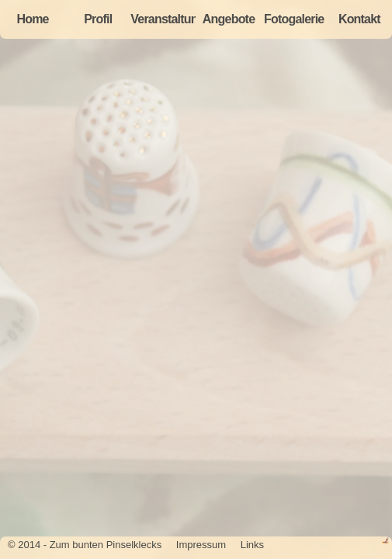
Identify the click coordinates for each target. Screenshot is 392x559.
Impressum (201, 545)
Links (252, 545)
